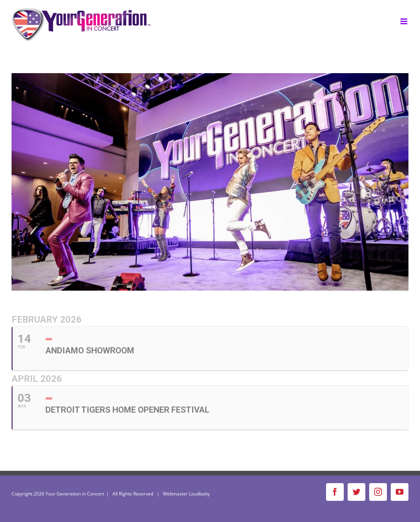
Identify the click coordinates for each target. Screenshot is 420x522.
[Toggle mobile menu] (404, 21)
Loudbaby (199, 494)
